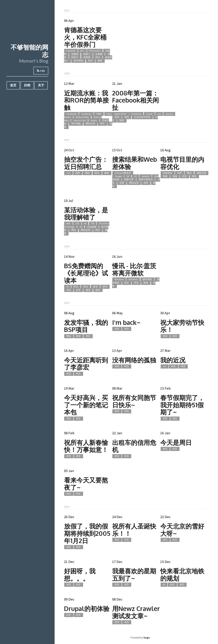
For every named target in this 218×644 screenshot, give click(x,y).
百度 (122, 183)
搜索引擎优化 (146, 180)
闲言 (90, 61)
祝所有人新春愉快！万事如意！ (86, 446)
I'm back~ (126, 322)
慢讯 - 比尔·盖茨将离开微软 (134, 269)
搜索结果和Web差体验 (135, 163)
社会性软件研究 (142, 117)
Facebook (71, 114)
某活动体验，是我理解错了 (86, 213)
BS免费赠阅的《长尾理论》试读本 (86, 273)
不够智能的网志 (29, 51)
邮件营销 (78, 61)
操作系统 (147, 280)
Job (68, 173)
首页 (13, 85)
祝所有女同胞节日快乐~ (134, 401)
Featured (71, 51)
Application (120, 114)
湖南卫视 (201, 173)
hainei (149, 114)
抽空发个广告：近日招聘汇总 (86, 163)
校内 (117, 117)
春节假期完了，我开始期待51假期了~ (182, 405)
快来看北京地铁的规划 (182, 575)
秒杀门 (75, 57)
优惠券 (75, 54)
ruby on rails (80, 120)
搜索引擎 (129, 180)
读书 (95, 287)
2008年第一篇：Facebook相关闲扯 (136, 100)
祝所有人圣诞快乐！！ (134, 530)
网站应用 (90, 124)
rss (41, 71)
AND (68, 224)
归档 (27, 85)
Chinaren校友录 (123, 173)
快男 (180, 173)
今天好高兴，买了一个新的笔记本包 (86, 405)
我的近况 (173, 360)
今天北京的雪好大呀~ (182, 530)
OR (93, 224)
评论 (98, 57)
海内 (127, 117)
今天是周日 (176, 442)
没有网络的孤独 (134, 360)
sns (159, 114)
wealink (146, 176)
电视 (165, 176)
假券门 (87, 54)
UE (81, 227)
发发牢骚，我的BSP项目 (86, 326)
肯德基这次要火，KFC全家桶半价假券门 (85, 37)
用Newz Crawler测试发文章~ (136, 612)
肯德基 (87, 57)
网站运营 (134, 183)
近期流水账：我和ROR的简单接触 (86, 100)
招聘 (78, 173)
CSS (77, 224)
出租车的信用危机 (134, 446)
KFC (82, 51)
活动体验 (92, 227)
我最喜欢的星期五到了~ (134, 575)
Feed (109, 114)
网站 (87, 173)
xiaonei (169, 114)
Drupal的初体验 (87, 608)
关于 (41, 85)
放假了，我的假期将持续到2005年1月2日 (87, 533)
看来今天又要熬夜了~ (86, 484)
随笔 (100, 61)
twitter (94, 120)
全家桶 (99, 54)
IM (85, 224)
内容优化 (168, 173)
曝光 (189, 173)
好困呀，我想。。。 (80, 575)
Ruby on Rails (82, 117)
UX (128, 176)
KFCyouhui (95, 51)
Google (118, 176)
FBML (99, 114)
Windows (119, 280)
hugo (147, 638)
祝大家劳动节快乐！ (182, 326)
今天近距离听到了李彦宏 (86, 364)
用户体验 (76, 124)
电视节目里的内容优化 (182, 163)
